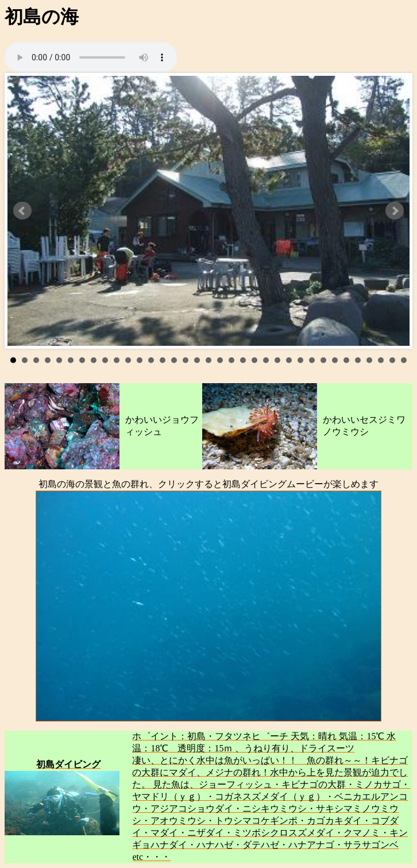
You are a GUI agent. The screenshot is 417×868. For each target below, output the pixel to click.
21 (243, 360)
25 (289, 360)
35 (404, 360)
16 (186, 360)
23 (266, 360)
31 (358, 360)
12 (140, 360)
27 (312, 360)
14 (163, 360)
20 (231, 360)
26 (300, 360)
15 (174, 360)
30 (346, 360)
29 (335, 360)
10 (117, 360)
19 (220, 360)
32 (369, 360)
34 (392, 360)
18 (208, 360)
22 (254, 360)
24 (277, 360)
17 (197, 360)
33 (381, 360)
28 (323, 360)
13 (151, 360)
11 (128, 360)
